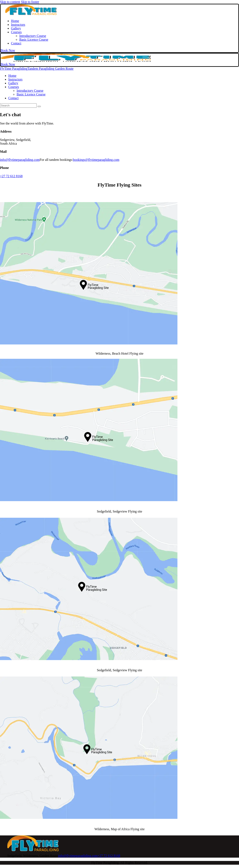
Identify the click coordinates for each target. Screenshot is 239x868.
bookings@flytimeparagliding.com (96, 160)
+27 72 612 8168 (11, 176)
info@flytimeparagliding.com (20, 160)
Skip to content (10, 2)
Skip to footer (30, 2)
